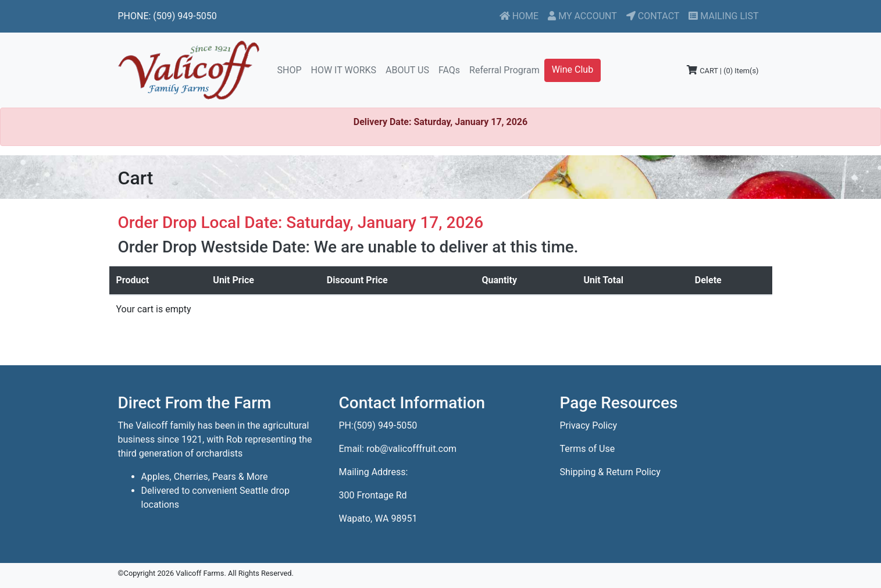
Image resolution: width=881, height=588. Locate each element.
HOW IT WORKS (344, 70)
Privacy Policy (589, 425)
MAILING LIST (723, 16)
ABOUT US (407, 70)
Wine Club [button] (573, 70)
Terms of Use (588, 449)
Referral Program (504, 70)
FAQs (449, 70)
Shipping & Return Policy (610, 472)
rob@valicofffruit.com (411, 449)
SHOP (292, 69)
